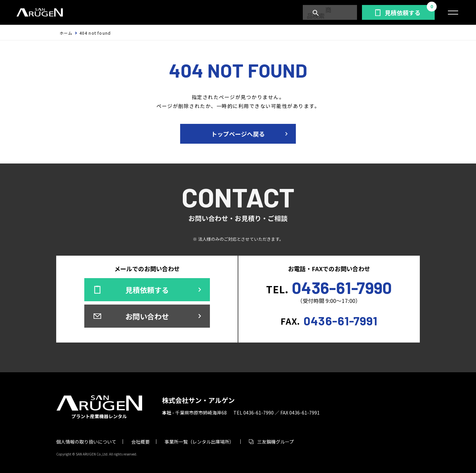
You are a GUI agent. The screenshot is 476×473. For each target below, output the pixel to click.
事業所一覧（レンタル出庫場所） (199, 442)
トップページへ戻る (238, 134)
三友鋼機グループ (276, 442)
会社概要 (140, 442)
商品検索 (333, 13)
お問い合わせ (147, 316)
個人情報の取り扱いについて (86, 442)
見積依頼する (403, 13)
